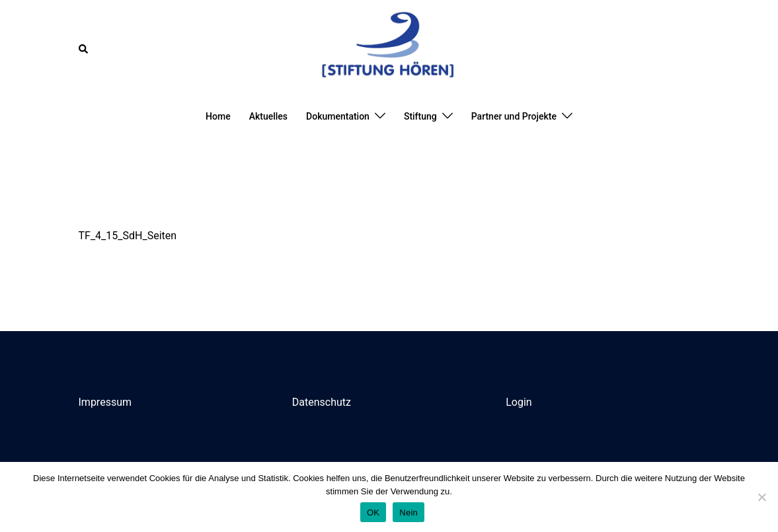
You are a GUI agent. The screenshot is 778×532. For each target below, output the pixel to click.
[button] (84, 49)
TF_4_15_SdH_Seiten (128, 236)
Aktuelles (268, 116)
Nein (408, 513)
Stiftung (420, 116)
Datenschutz (322, 402)
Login (519, 402)
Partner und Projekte (514, 116)
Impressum (105, 402)
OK (373, 513)
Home (218, 116)
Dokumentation (338, 116)
